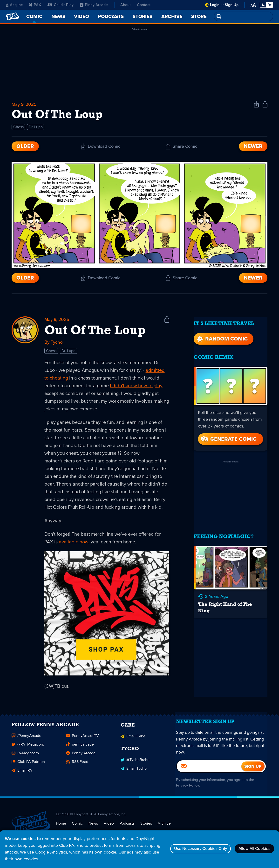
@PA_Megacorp (28, 750)
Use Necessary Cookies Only (194, 849)
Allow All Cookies (252, 849)
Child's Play (61, 5)
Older (25, 148)
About (126, 5)
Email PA (22, 776)
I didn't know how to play (136, 388)
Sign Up (232, 5)
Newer (253, 148)
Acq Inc (14, 5)
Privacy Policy (187, 794)
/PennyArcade (26, 741)
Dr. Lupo (36, 129)
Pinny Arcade (94, 5)
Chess (18, 129)
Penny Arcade (81, 758)
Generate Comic (228, 436)
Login (215, 5)
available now (74, 544)
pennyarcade (80, 750)
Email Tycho (134, 773)
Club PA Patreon (28, 767)
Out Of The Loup (95, 333)
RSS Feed (77, 767)
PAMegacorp (25, 758)
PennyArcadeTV (82, 741)
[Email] (209, 775)
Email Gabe (133, 741)
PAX (35, 5)
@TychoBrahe (135, 764)
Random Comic (222, 335)
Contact (144, 5)
